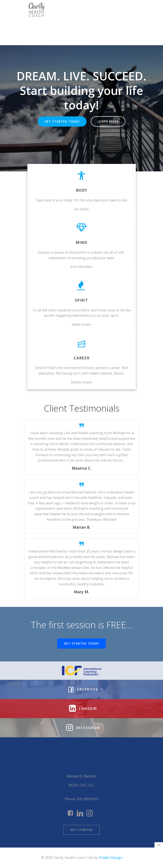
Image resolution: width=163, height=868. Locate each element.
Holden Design (110, 858)
